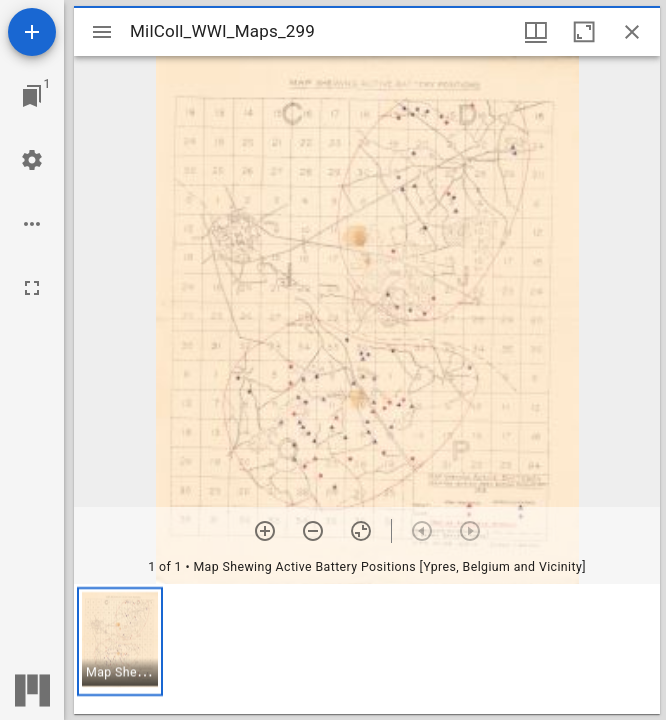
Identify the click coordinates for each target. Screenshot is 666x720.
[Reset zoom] (361, 531)
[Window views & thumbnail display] (536, 32)
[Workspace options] (32, 224)
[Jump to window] (32, 96)
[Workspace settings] (32, 160)
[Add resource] (32, 32)
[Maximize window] (584, 32)
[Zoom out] (313, 531)
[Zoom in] (265, 531)
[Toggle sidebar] (102, 32)
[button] (120, 641)
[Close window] (632, 32)
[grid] (367, 649)
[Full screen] (32, 288)
